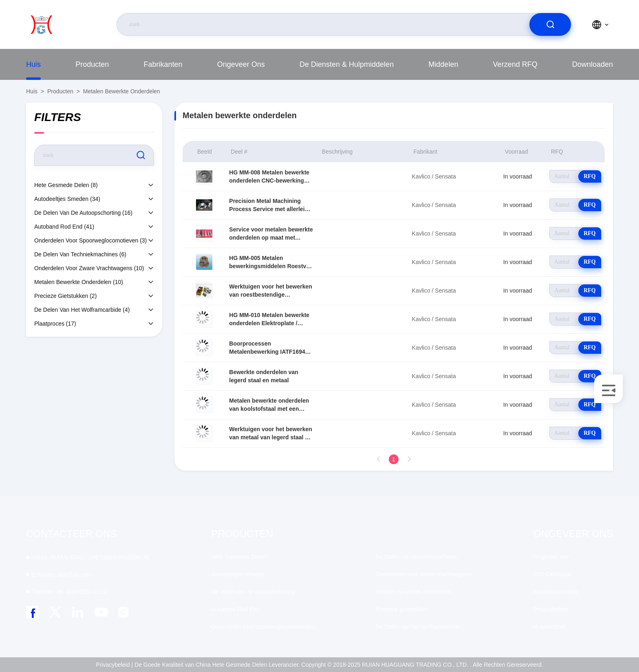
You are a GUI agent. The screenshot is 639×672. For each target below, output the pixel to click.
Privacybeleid (550, 609)
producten (92, 64)
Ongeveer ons (241, 64)
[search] (550, 24)
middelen (443, 64)
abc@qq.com (62, 575)
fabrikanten (163, 64)
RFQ (590, 176)
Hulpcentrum (550, 627)
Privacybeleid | (114, 665)
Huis (33, 64)
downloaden (593, 64)
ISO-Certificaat (552, 574)
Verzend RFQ (515, 64)
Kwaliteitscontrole (556, 592)
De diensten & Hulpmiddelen (347, 64)
